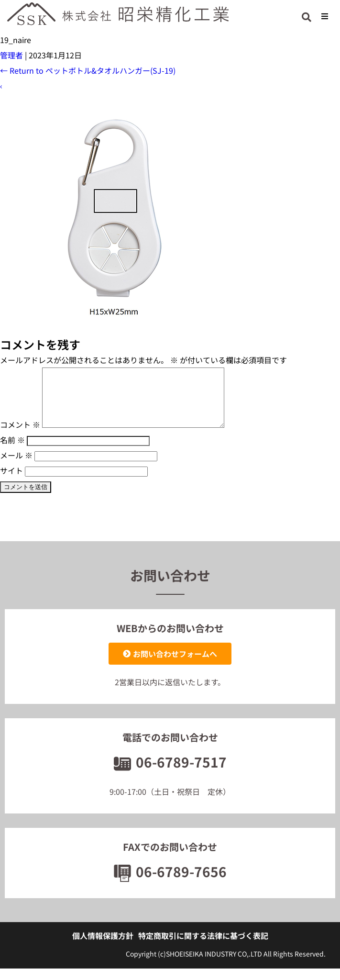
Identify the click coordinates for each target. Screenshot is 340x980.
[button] (324, 16)
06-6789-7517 (170, 773)
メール (16, 467)
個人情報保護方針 (103, 947)
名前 (12, 451)
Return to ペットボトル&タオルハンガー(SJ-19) (88, 70)
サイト (11, 482)
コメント (20, 436)
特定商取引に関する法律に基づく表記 (203, 947)
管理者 (11, 55)
